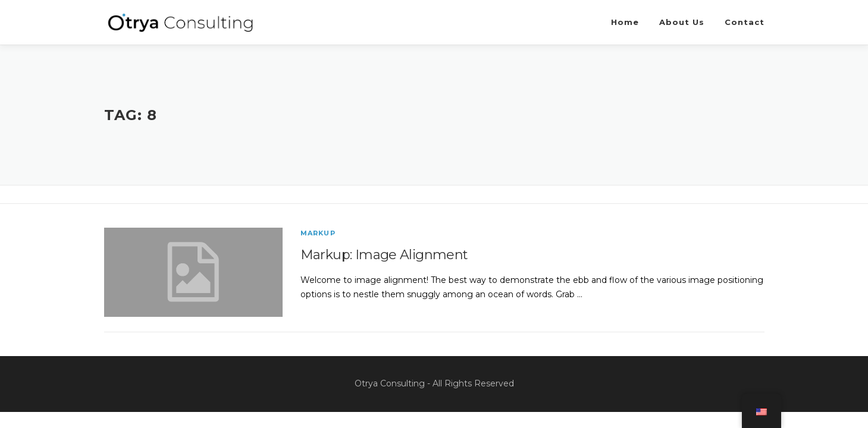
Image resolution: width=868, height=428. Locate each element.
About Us (682, 22)
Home (625, 22)
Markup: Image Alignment (384, 255)
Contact (745, 22)
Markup (318, 233)
